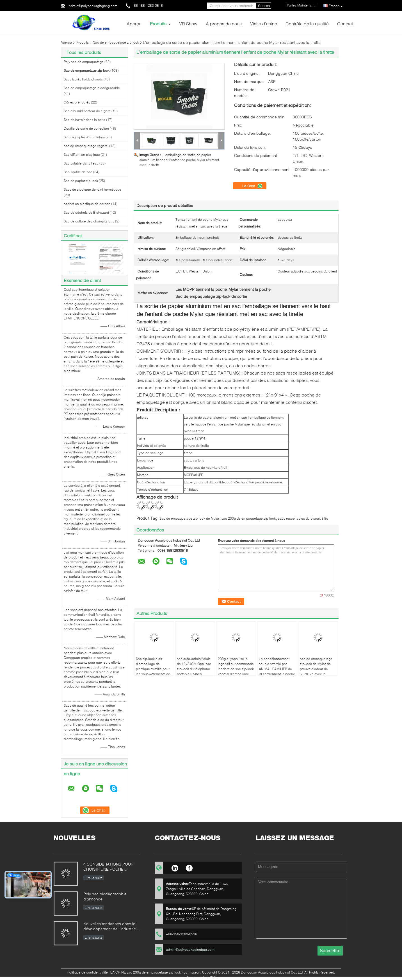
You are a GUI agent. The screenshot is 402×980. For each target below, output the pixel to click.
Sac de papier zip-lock (81, 181)
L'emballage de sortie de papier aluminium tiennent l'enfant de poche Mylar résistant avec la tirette (179, 160)
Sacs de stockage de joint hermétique (92, 189)
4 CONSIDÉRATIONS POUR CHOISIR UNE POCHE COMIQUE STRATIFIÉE (108, 867)
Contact (345, 23)
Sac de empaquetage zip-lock (116, 42)
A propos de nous (224, 23)
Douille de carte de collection (86, 128)
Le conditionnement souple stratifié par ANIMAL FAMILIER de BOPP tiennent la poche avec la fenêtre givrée (277, 669)
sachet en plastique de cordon (87, 204)
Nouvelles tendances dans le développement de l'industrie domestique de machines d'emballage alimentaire (110, 927)
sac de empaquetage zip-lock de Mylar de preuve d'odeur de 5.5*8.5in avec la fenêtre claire (316, 669)
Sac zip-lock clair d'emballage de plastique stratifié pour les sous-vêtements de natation (153, 669)
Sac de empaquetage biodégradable (92, 88)
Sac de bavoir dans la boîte (84, 120)
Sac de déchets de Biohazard (86, 212)
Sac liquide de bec (78, 172)
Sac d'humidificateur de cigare (87, 111)
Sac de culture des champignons (89, 221)
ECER (212, 977)
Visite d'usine (264, 23)
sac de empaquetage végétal (86, 146)
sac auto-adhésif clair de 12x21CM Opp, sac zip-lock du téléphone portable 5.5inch (194, 666)
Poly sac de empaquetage (84, 62)
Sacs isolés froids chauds (83, 79)
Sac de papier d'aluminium (84, 137)
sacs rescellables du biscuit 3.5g (303, 518)
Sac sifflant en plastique (82, 155)
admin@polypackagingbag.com (93, 6)
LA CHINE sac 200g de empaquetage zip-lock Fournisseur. (156, 972)
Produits (158, 23)
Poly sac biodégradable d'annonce (105, 896)
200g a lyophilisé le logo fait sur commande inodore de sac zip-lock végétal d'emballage (236, 666)
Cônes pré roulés (77, 102)
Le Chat (253, 186)
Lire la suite (94, 878)
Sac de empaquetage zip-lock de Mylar (189, 518)
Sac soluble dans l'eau (81, 163)
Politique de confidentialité (88, 972)
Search (264, 6)
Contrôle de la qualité (307, 23)
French (336, 6)
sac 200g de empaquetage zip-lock (249, 518)
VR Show (188, 23)
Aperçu (134, 23)
